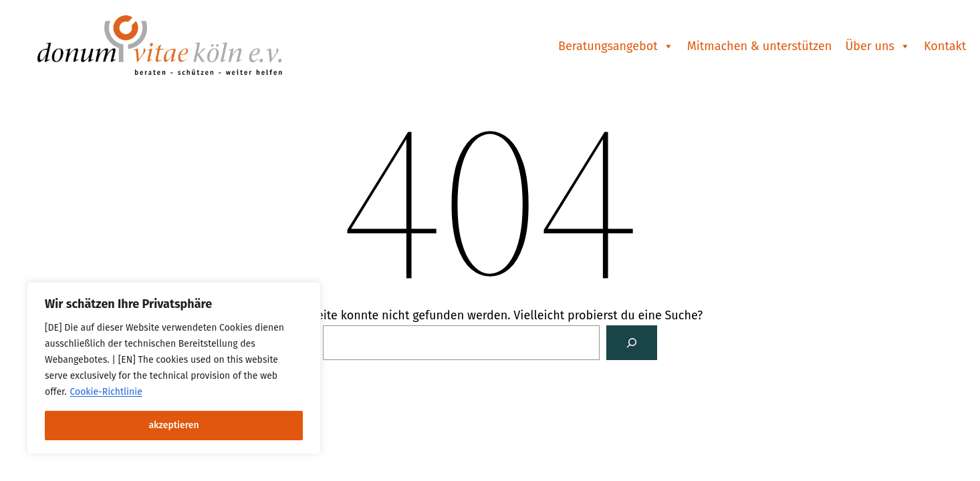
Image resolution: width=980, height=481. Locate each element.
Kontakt (945, 46)
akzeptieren (173, 425)
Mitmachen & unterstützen (760, 46)
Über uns (878, 46)
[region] (174, 368)
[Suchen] (632, 343)
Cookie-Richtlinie (106, 392)
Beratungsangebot (616, 46)
